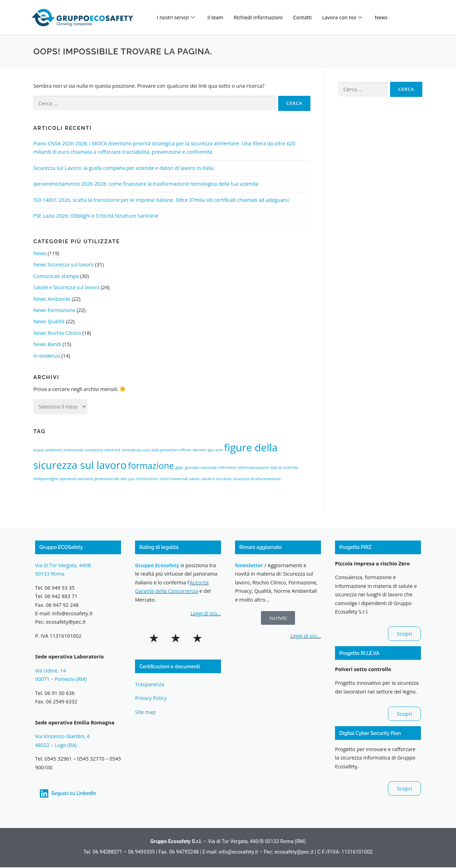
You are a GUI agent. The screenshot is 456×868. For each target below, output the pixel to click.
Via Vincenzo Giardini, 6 (63, 736)
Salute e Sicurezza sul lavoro (66, 287)
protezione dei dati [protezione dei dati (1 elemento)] (111, 479)
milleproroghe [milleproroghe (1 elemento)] (46, 479)
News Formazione (54, 310)
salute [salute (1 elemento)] (194, 479)
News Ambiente (52, 299)
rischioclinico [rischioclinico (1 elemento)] (147, 479)
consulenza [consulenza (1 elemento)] (131, 450)
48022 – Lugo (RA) (56, 745)
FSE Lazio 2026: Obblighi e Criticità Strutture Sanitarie (96, 216)
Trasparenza (150, 684)
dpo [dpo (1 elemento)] (211, 450)
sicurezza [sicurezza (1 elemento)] (241, 479)
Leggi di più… (206, 613)
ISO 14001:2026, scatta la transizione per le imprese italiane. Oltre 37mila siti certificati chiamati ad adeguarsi (161, 200)
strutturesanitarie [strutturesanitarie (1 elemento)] (265, 479)
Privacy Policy (151, 698)
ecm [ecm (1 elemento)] (219, 450)
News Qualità (49, 321)
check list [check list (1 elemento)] (112, 450)
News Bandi (47, 344)
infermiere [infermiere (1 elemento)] (227, 468)
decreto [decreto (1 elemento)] (199, 450)
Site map (145, 712)
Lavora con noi (350, 17)
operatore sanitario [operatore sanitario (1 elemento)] (76, 479)
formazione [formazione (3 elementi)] (151, 466)
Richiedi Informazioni (262, 17)
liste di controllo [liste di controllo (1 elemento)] (284, 468)
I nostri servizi (177, 17)
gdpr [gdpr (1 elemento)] (179, 468)
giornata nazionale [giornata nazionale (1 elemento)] (201, 468)
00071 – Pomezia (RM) (61, 679)
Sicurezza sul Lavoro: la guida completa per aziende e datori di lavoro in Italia (123, 168)
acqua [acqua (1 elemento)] (39, 450)
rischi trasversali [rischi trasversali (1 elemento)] (174, 479)
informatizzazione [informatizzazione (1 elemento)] (253, 468)
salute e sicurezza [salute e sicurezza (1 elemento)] (216, 479)
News (390, 17)
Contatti (308, 17)
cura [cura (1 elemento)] (146, 450)
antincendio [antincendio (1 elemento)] (73, 450)
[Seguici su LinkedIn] (44, 794)
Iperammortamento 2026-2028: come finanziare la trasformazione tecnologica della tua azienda (146, 184)
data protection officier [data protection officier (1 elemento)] (171, 450)
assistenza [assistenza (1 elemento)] (94, 450)
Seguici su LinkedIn (74, 793)
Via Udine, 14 (51, 671)
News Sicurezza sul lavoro (63, 264)
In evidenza (47, 356)
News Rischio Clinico (57, 333)
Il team (217, 17)
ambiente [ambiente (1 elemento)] (53, 450)
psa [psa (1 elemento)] (132, 479)
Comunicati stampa (56, 276)
